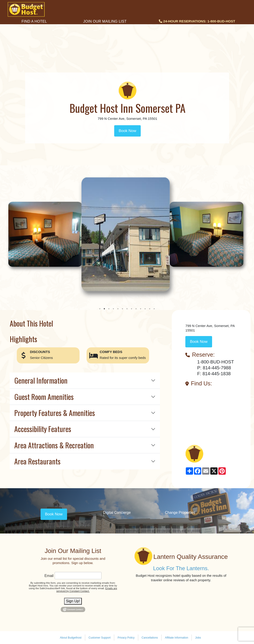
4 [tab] (114, 309)
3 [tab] (109, 309)
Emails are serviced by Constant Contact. (87, 590)
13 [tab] (154, 309)
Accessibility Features (43, 429)
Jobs (198, 638)
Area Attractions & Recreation (54, 445)
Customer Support (100, 638)
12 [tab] (150, 309)
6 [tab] (123, 309)
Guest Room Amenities (44, 397)
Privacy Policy (126, 638)
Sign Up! (73, 601)
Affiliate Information (177, 638)
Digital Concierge (117, 513)
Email (49, 576)
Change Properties (180, 513)
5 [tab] (118, 309)
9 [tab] (136, 309)
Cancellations (150, 638)
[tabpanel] (127, 234)
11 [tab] (145, 309)
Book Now (127, 131)
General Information (41, 380)
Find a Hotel (34, 21)
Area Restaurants (37, 461)
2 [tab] (104, 309)
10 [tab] (141, 309)
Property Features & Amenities (55, 413)
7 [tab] (127, 309)
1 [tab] (100, 309)
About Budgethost (71, 638)
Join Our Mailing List (105, 21)
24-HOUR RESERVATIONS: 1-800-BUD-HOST (197, 21)
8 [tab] (132, 309)
